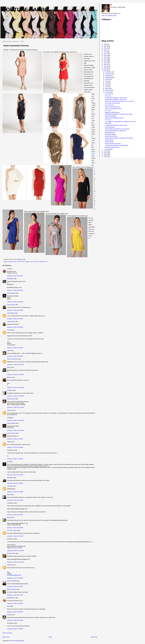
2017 (105, 61)
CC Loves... (108, 96)
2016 (105, 63)
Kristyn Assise (11, 553)
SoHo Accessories (12, 359)
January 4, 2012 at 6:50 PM (15, 500)
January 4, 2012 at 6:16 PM (15, 492)
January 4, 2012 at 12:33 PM (15, 420)
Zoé (8, 462)
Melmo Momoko (12, 589)
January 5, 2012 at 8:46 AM (15, 603)
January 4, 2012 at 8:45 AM (15, 310)
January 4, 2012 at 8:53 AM (15, 319)
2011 (105, 151)
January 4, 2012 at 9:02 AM (15, 348)
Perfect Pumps (109, 142)
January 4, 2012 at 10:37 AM (15, 365)
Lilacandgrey (11, 313)
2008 (105, 156)
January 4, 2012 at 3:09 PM (15, 483)
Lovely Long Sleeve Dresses (113, 109)
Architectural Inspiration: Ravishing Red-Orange (119, 138)
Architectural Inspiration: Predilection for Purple (119, 114)
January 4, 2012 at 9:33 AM (15, 356)
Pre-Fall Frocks (109, 105)
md (8, 269)
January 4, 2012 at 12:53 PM (15, 430)
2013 (105, 68)
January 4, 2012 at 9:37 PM (15, 536)
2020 (105, 55)
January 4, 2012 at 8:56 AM (15, 327)
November (108, 74)
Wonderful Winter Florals (112, 147)
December (108, 72)
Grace (9, 494)
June (107, 83)
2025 (105, 46)
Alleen (9, 350)
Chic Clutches (109, 94)
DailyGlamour (11, 598)
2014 (105, 66)
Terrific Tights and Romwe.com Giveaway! (117, 129)
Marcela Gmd (11, 399)
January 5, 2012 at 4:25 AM (15, 578)
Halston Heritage (25, 262)
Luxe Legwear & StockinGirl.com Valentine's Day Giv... (121, 122)
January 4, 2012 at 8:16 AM (15, 276)
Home (50, 637)
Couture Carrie (26, 10)
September (109, 77)
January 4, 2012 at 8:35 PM (15, 528)
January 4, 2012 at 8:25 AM (15, 290)
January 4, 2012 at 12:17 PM (15, 407)
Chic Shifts (108, 123)
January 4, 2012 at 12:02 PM (15, 396)
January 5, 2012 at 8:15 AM (15, 595)
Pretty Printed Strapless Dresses (114, 118)
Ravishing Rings (110, 127)
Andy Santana (11, 293)
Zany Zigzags (109, 149)
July (107, 81)
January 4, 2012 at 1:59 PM (15, 447)
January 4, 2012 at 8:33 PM (15, 515)
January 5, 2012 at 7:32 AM (15, 586)
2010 (105, 153)
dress (18, 262)
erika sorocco (11, 305)
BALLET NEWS (12, 581)
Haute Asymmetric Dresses (113, 144)
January (108, 92)
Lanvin (31, 262)
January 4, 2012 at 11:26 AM (15, 388)
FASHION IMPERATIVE (14, 575)
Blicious (9, 377)
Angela (9, 442)
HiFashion (10, 478)
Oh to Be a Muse (12, 530)
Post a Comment (7, 633)
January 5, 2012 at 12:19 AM (15, 551)
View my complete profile (109, 16)
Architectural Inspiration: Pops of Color (116, 125)
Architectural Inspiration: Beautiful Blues (117, 145)
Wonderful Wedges (111, 134)
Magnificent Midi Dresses (112, 112)
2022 (105, 52)
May (107, 85)
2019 (105, 57)
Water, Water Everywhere (112, 107)
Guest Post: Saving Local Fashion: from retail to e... (120, 101)
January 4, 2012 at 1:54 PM (15, 439)
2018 (105, 59)
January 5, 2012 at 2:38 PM (15, 629)
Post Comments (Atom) (17, 641)
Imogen (9, 615)
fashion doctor (11, 433)
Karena (9, 330)
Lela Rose (36, 262)
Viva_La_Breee (18, 548)
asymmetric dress (12, 262)
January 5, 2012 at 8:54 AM (15, 612)
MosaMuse (10, 279)
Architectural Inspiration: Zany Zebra (116, 99)
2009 (105, 155)
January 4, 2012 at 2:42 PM (15, 475)
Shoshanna (42, 262)
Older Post (94, 637)
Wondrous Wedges (111, 116)
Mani (8, 606)
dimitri (9, 367)
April (107, 87)
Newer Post (6, 637)
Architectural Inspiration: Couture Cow (116, 98)
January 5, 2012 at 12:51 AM (15, 562)
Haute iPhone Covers (111, 136)
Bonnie (9, 517)
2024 (105, 48)
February (108, 90)
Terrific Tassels (109, 140)
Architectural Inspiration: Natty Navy (115, 131)
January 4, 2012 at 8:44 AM (15, 302)
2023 (105, 50)
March (107, 89)
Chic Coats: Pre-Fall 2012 (112, 103)
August (107, 79)
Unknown (10, 410)
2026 (105, 44)
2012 (105, 70)
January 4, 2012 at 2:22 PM (15, 459)
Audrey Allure (11, 321)
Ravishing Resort (110, 133)
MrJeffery (10, 390)
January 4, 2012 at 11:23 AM (15, 375)
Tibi (47, 262)
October (108, 76)
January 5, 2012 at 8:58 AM (15, 620)
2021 (105, 54)
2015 (105, 65)
